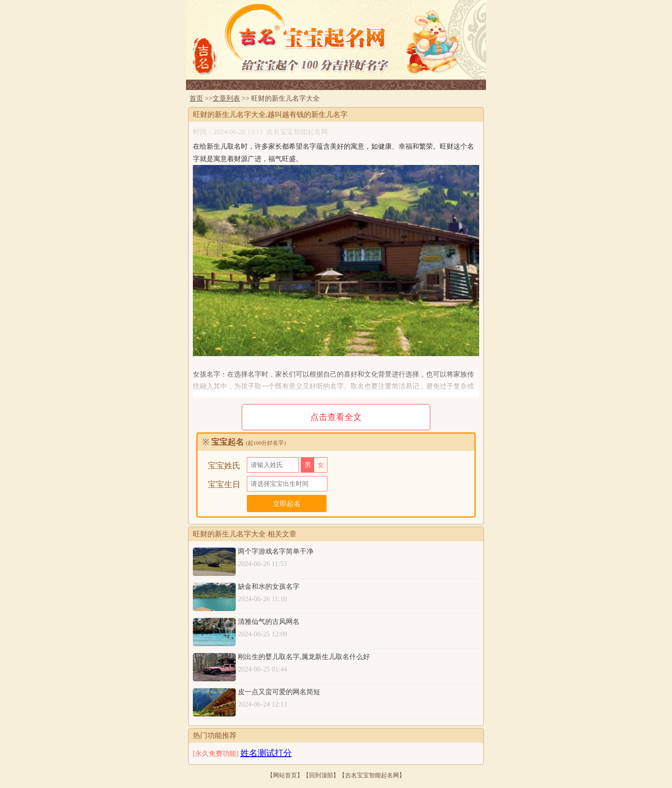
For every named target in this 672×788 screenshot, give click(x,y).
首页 (196, 98)
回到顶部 (321, 775)
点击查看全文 (336, 417)
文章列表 (226, 98)
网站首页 (285, 775)
